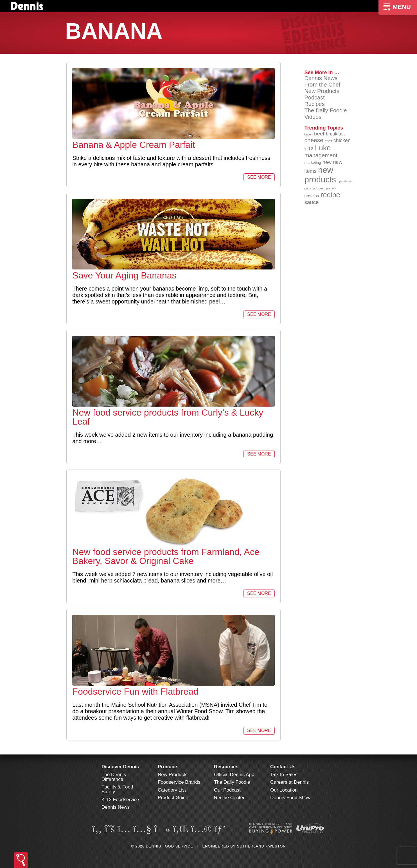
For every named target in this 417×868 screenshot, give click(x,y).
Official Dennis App (234, 775)
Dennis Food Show (290, 798)
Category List (172, 790)
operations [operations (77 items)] (344, 181)
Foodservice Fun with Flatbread (135, 692)
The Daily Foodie (325, 110)
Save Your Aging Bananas (124, 275)
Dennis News (321, 78)
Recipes (314, 104)
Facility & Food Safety (117, 789)
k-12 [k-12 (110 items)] (309, 149)
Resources (226, 767)
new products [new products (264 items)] (320, 175)
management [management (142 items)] (321, 155)
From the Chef (322, 85)
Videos (313, 117)
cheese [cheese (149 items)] (314, 140)
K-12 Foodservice (120, 800)
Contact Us (283, 767)
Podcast (314, 98)
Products (168, 767)
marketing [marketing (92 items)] (313, 163)
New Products (322, 91)
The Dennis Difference (114, 777)
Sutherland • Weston (261, 846)
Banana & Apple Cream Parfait (134, 145)
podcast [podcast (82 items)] (319, 188)
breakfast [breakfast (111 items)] (335, 134)
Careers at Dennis (289, 782)
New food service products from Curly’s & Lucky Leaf (168, 417)
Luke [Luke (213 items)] (323, 148)
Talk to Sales (284, 775)
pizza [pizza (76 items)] (308, 188)
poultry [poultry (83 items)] (331, 188)
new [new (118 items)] (327, 162)
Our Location (284, 790)
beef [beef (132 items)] (319, 134)
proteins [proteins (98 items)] (312, 196)
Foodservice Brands (179, 782)
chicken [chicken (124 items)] (342, 140)
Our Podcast (227, 790)
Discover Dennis (120, 767)
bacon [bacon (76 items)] (308, 134)
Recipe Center (229, 798)
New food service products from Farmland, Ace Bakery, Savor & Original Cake (166, 556)
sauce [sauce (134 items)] (311, 202)
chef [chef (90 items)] (328, 141)
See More (259, 177)
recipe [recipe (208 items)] (330, 195)
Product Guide (173, 798)
